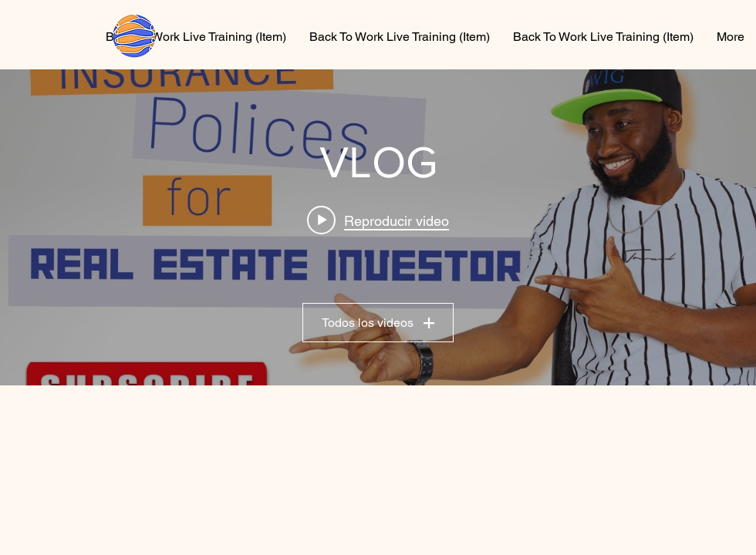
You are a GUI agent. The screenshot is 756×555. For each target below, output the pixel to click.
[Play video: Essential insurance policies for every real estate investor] (378, 220)
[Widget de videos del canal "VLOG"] (378, 227)
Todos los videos (378, 323)
